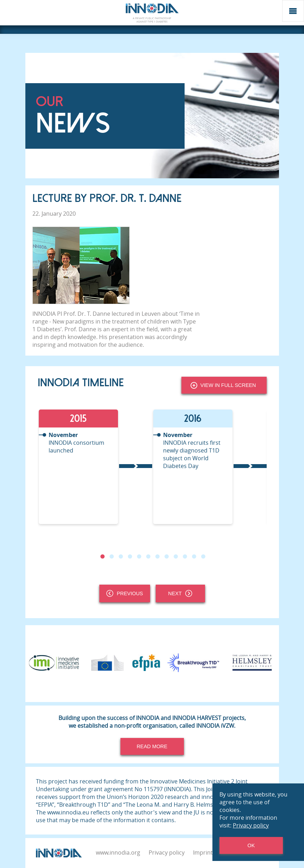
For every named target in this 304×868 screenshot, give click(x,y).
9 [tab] (175, 556)
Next (180, 593)
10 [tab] (185, 556)
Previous (125, 593)
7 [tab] (157, 556)
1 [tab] (102, 556)
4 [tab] (130, 556)
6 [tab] (148, 556)
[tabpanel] (95, 467)
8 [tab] (166, 556)
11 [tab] (194, 556)
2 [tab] (111, 556)
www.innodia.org (118, 852)
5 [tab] (139, 556)
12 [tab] (203, 556)
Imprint (203, 852)
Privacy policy (167, 852)
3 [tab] (120, 556)
